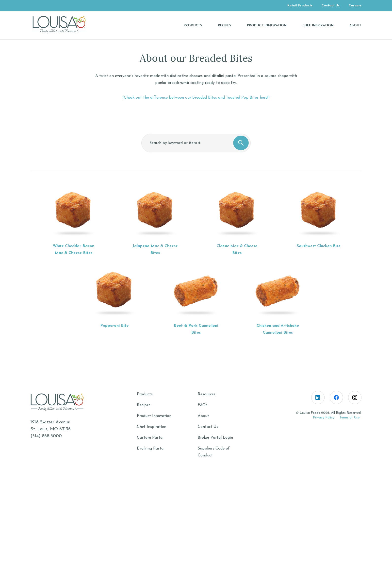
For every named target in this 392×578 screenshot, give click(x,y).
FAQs (203, 405)
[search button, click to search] (241, 143)
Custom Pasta (150, 438)
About (203, 416)
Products (145, 394)
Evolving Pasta (150, 449)
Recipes (144, 405)
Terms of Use (349, 418)
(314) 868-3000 (46, 436)
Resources (207, 394)
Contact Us (208, 427)
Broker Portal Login (215, 438)
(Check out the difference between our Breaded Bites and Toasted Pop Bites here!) (196, 98)
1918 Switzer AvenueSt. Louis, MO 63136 (51, 426)
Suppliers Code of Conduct (214, 452)
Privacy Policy (324, 418)
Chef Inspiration (152, 427)
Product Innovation (154, 416)
